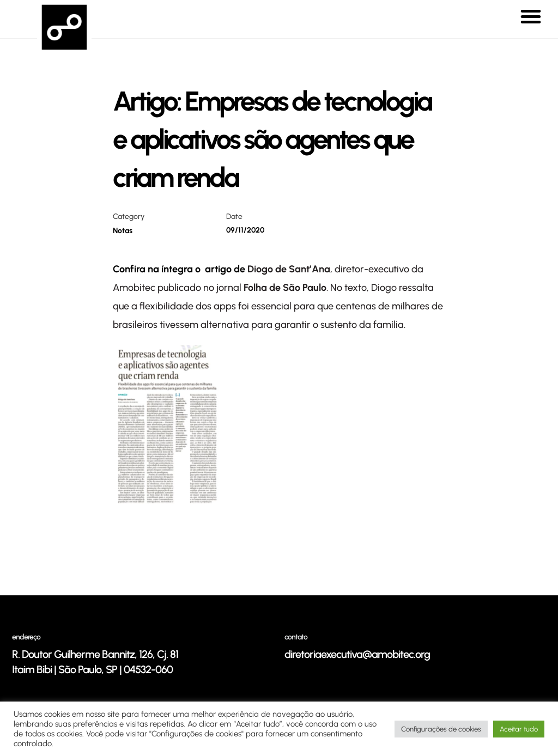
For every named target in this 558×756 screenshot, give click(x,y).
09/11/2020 (245, 230)
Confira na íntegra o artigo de (180, 269)
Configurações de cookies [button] (441, 729)
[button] (531, 16)
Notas (123, 231)
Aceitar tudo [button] (519, 729)
